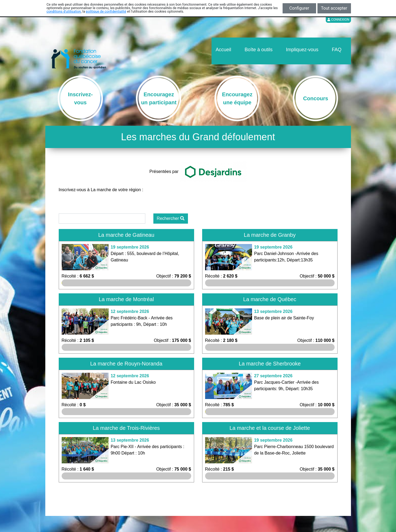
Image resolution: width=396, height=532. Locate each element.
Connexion (338, 20)
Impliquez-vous (302, 50)
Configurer (299, 8)
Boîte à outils (258, 50)
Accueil (223, 50)
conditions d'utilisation (64, 11)
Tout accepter (334, 8)
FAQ (336, 50)
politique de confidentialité (106, 11)
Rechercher (171, 218)
